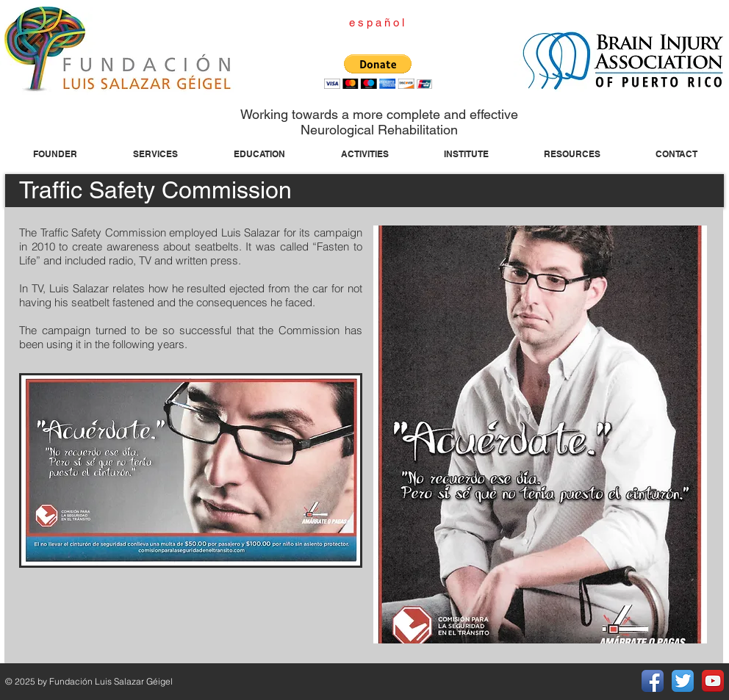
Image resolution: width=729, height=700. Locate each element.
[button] (378, 72)
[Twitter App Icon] (683, 681)
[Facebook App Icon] (653, 681)
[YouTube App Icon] (713, 681)
